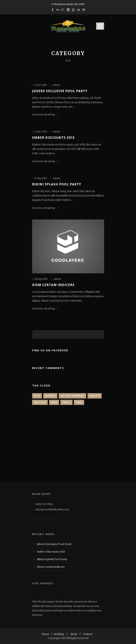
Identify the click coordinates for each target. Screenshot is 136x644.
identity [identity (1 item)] (95, 396)
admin (56, 85)
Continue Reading (45, 115)
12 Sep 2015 (41, 178)
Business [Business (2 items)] (50, 396)
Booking (59, 634)
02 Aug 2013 (41, 279)
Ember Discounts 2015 (53, 138)
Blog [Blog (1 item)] (37, 396)
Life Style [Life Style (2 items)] (40, 402)
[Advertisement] (60, 448)
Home (45, 634)
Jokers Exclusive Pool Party (60, 91)
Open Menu (100, 26)
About (74, 634)
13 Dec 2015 (41, 132)
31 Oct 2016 (41, 85)
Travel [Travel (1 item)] (66, 402)
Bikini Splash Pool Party (57, 184)
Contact (88, 634)
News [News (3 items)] (54, 402)
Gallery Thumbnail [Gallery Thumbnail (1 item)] (72, 396)
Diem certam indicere (53, 285)
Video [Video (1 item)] (79, 402)
